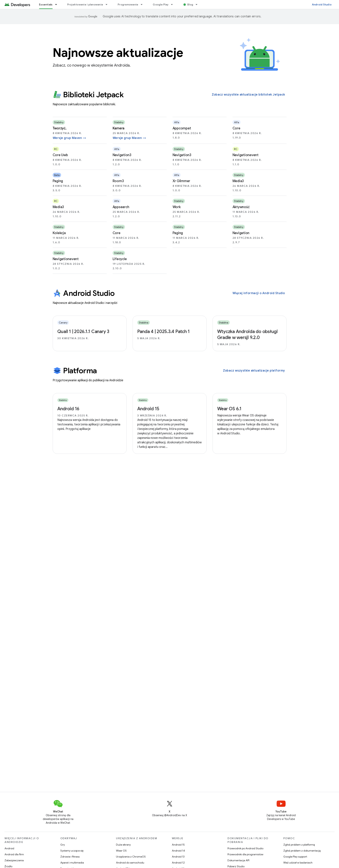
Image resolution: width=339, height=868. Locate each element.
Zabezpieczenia (14, 860)
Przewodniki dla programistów (245, 854)
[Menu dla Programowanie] (143, 4)
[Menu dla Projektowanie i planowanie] (108, 4)
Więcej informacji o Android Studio (259, 293)
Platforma (75, 371)
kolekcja (59, 233)
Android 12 (178, 863)
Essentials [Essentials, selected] (46, 4)
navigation (241, 233)
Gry (63, 845)
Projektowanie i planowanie (85, 4)
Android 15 (148, 409)
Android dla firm (14, 854)
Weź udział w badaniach (298, 863)
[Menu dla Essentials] (58, 4)
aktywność (241, 207)
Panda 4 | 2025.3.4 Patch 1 (164, 332)
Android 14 (178, 851)
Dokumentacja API (238, 860)
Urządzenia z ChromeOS (131, 857)
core (236, 128)
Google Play (161, 4)
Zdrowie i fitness (70, 857)
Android (9, 848)
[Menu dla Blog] (198, 4)
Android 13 (178, 857)
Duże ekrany (123, 845)
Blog (190, 4)
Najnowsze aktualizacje (118, 53)
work (177, 207)
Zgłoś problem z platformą (299, 845)
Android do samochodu (130, 863)
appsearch (121, 207)
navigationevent (246, 155)
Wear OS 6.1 (229, 409)
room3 (118, 181)
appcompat (182, 128)
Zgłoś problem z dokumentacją (302, 851)
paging (58, 181)
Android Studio (322, 4)
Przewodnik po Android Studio (245, 848)
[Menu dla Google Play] (174, 4)
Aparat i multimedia (72, 863)
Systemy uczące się (72, 851)
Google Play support (295, 857)
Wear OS (121, 851)
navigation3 (122, 155)
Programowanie (128, 4)
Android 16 (68, 409)
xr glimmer (181, 181)
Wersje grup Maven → (69, 138)
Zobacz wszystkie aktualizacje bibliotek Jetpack (248, 95)
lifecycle (120, 259)
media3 (238, 181)
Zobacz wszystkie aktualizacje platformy (254, 371)
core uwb (60, 155)
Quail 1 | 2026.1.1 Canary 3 (83, 332)
